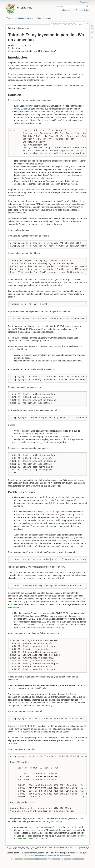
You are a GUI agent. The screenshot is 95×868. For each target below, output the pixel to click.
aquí (64, 628)
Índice (87, 10)
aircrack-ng (57, 821)
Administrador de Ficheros (72, 10)
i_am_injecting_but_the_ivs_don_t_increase (32, 18)
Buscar (88, 6)
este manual (51, 526)
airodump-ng (44, 821)
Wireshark (26, 109)
